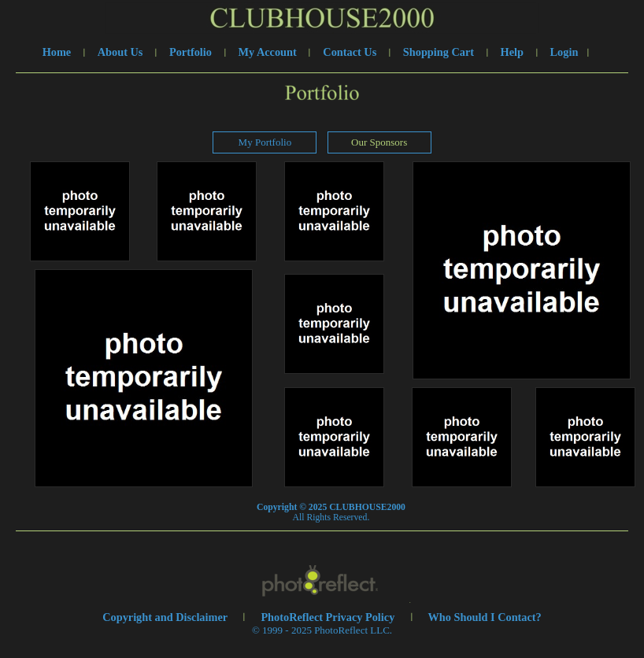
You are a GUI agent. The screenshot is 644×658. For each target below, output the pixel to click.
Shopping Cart (439, 52)
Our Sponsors (379, 142)
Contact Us (350, 52)
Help (512, 52)
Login (564, 52)
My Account (268, 52)
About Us (120, 52)
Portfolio (191, 52)
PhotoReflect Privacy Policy (328, 617)
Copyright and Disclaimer (166, 617)
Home (57, 52)
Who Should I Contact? (485, 617)
